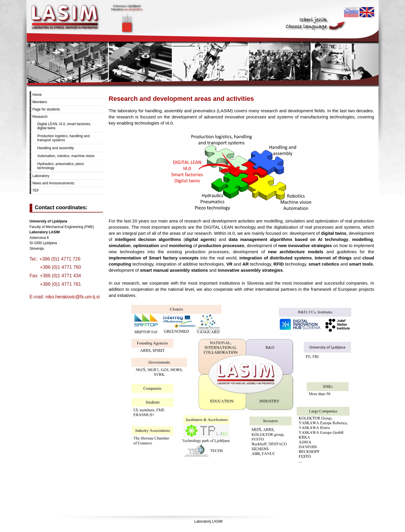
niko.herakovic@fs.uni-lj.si (73, 297)
